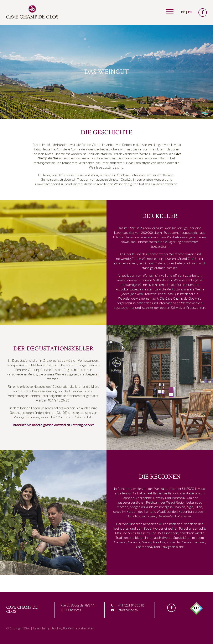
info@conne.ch (128, 610)
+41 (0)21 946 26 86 (131, 605)
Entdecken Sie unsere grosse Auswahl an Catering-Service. (53, 425)
